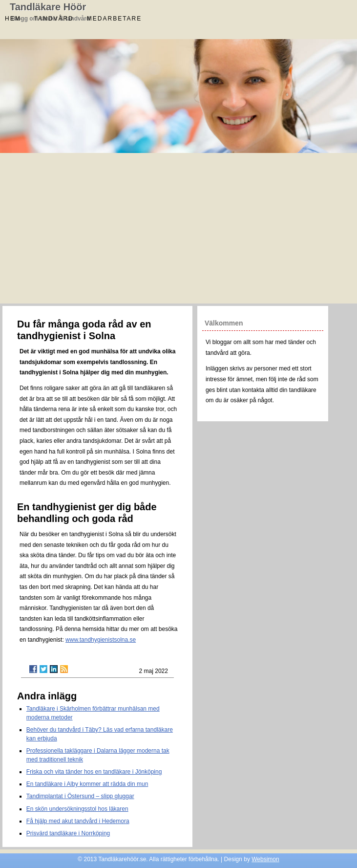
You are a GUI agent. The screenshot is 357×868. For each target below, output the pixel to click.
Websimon (265, 859)
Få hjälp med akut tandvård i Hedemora (78, 821)
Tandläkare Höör (48, 7)
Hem (13, 19)
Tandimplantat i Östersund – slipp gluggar (80, 796)
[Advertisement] (178, 230)
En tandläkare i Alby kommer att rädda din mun (87, 784)
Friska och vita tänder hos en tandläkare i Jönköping (94, 772)
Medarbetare (114, 19)
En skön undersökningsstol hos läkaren (77, 809)
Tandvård (54, 19)
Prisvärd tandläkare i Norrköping (68, 833)
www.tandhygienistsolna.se (101, 640)
